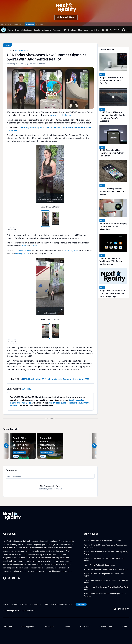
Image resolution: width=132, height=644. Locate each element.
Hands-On (94, 30)
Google (37, 30)
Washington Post (22, 253)
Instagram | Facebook (51, 30)
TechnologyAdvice (27, 626)
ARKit (24, 246)
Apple (11, 30)
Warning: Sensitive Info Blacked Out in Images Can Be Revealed (105, 595)
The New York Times (23, 250)
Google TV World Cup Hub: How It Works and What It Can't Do (112, 80)
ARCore (34, 246)
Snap (17, 30)
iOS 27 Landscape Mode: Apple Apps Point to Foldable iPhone (113, 191)
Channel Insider (106, 626)
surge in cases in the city (60, 115)
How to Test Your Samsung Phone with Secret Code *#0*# (104, 575)
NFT (65, 30)
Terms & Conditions (11, 604)
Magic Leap (83, 30)
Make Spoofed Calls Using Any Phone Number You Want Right (106, 588)
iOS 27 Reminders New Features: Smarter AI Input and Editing (112, 153)
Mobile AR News (66, 17)
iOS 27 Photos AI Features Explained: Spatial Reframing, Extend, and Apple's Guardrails (113, 117)
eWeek (68, 626)
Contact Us (37, 604)
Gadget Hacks (18, 24)
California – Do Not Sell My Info (55, 604)
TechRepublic (50, 626)
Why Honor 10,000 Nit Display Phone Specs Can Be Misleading (113, 226)
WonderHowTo (6, 24)
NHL (23, 364)
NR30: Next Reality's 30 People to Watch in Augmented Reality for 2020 (56, 379)
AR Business (26, 30)
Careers (78, 604)
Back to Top (121, 609)
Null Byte (39, 24)
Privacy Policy (25, 604)
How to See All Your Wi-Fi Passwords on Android (103, 541)
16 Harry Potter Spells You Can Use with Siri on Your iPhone (104, 559)
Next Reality (30, 24)
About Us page (65, 571)
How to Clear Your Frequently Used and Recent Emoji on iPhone (106, 581)
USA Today (26, 389)
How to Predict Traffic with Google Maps (100, 565)
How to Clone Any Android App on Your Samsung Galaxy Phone (106, 553)
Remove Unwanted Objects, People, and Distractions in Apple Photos (105, 546)
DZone (125, 626)
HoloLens (72, 30)
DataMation (85, 626)
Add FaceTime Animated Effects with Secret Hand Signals (106, 569)
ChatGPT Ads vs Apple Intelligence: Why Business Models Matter (112, 261)
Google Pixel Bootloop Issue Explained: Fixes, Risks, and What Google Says (112, 293)
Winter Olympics (71, 250)
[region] (50, 177)
